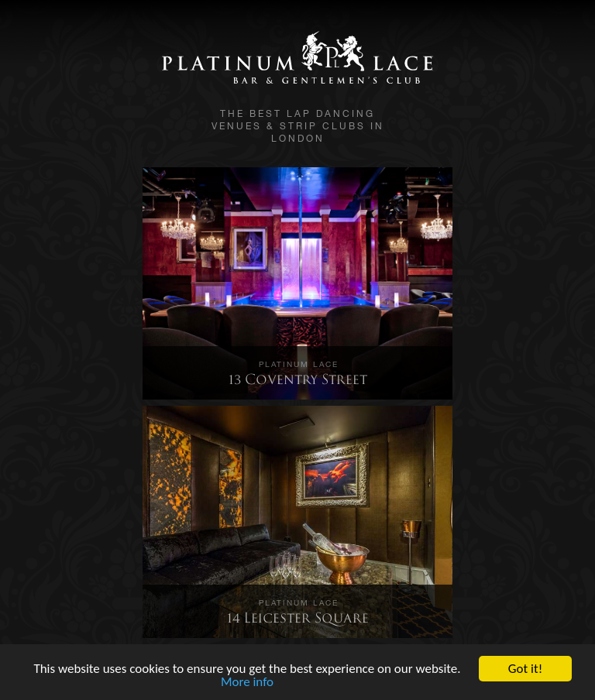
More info (247, 683)
